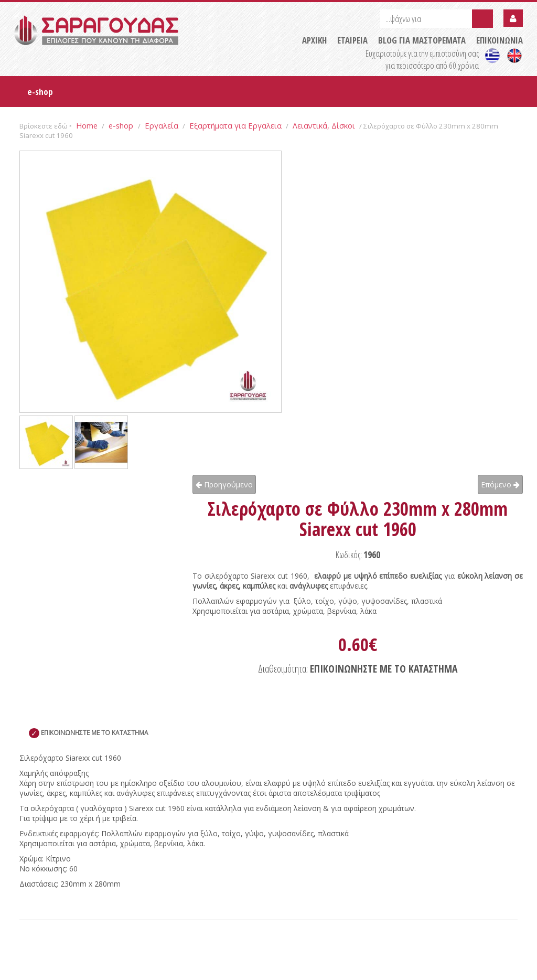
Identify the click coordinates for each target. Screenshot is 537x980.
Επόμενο (500, 484)
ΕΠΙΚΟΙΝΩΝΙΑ (500, 40)
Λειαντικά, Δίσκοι (324, 125)
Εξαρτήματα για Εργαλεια (235, 125)
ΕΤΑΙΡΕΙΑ (352, 40)
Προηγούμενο (224, 484)
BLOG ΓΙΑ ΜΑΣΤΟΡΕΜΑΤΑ (422, 40)
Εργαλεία (162, 125)
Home (87, 125)
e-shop (40, 92)
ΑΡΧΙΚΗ (314, 40)
